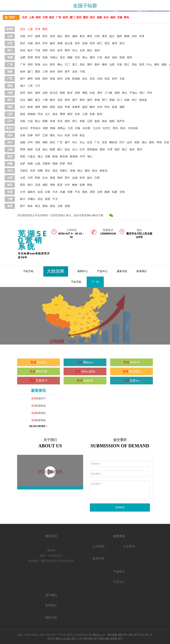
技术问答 (99, 558)
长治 (45, 178)
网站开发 (41, 371)
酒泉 (85, 192)
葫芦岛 (121, 121)
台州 (82, 50)
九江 (48, 114)
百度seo (134, 381)
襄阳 (30, 100)
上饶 (85, 114)
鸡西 (45, 128)
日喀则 (46, 164)
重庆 (86, 17)
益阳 (85, 107)
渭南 (52, 185)
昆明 (23, 149)
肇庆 (90, 65)
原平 (120, 639)
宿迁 (107, 43)
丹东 (60, 121)
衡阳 (45, 107)
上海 (31, 17)
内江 (75, 142)
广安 (60, 142)
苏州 (79, 17)
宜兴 (122, 43)
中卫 (55, 199)
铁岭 (105, 121)
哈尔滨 (24, 128)
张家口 (64, 171)
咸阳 (45, 185)
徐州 (38, 43)
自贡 (90, 142)
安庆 (77, 57)
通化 (52, 135)
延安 (60, 185)
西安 (23, 185)
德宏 (117, 149)
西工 (74, 639)
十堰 (45, 100)
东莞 (142, 65)
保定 (55, 171)
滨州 (134, 36)
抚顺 (45, 121)
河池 (100, 79)
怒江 (125, 149)
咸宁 (75, 100)
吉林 (30, 135)
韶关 (52, 65)
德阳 (45, 142)
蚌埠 (38, 57)
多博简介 (51, 605)
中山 (149, 65)
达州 (129, 142)
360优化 (41, 362)
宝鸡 (38, 185)
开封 (150, 93)
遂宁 (67, 142)
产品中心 (102, 271)
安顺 (48, 157)
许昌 (92, 93)
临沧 (67, 149)
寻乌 (147, 635)
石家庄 (24, 171)
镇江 (100, 43)
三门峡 (108, 93)
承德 (73, 171)
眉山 (144, 142)
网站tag (97, 635)
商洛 (90, 185)
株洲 (30, 107)
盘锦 (97, 121)
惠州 (97, 65)
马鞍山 (54, 57)
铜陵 (70, 57)
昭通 (52, 149)
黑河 (115, 128)
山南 (38, 164)
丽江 (60, 149)
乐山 (82, 142)
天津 (45, 17)
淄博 (38, 36)
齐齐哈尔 (35, 128)
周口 (142, 93)
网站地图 (112, 635)
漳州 (60, 72)
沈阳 (23, 121)
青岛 (126, 17)
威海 (75, 36)
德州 (119, 36)
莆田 (38, 72)
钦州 (60, 79)
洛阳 (38, 93)
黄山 (85, 57)
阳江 (127, 65)
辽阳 (90, 121)
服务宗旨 (122, 271)
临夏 (115, 192)
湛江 (75, 65)
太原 (23, 178)
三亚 (30, 86)
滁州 (92, 57)
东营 (52, 36)
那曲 (55, 164)
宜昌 (60, 100)
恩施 (112, 100)
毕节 (83, 157)
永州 (100, 107)
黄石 (38, 100)
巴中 (122, 142)
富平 (136, 635)
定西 (100, 192)
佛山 (60, 65)
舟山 (75, 50)
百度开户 (41, 381)
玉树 (60, 206)
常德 (67, 107)
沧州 (33, 171)
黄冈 (90, 100)
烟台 (60, 36)
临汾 (90, 178)
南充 (52, 142)
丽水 (90, 50)
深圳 (38, 17)
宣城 (122, 57)
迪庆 (132, 149)
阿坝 (159, 142)
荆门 (105, 100)
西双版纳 (92, 149)
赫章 (107, 639)
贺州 (115, 79)
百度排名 (41, 406)
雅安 (152, 142)
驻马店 (54, 93)
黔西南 (74, 157)
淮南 (45, 57)
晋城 (52, 178)
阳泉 (38, 178)
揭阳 (164, 65)
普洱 (139, 149)
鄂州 (82, 100)
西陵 (58, 639)
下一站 (95, 282)
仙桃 (127, 100)
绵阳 (38, 142)
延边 (82, 135)
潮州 (157, 65)
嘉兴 (30, 50)
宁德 (82, 72)
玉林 (122, 79)
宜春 (92, 114)
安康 (82, 185)
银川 (23, 199)
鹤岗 (53, 128)
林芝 (70, 164)
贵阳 (23, 157)
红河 (82, 149)
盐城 (85, 43)
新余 (55, 114)
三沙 (38, 86)
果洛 (52, 206)
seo (103, 635)
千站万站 (28, 271)
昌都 (30, 164)
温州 (97, 50)
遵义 (40, 157)
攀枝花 (113, 142)
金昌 (40, 192)
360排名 (88, 381)
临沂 (112, 36)
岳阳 (60, 107)
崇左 (85, 79)
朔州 (60, 178)
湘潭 (38, 107)
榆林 (75, 185)
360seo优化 (88, 371)
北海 (67, 79)
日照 (97, 36)
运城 (75, 178)
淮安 (77, 43)
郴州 (92, 107)
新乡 (70, 93)
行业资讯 (129, 546)
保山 (45, 149)
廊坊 (87, 171)
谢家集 (114, 639)
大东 (80, 639)
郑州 (23, 93)
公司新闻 (99, 546)
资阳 (137, 142)
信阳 (45, 93)
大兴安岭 (133, 128)
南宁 (23, 79)
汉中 (67, 185)
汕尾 (112, 65)
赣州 (70, 114)
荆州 (67, 100)
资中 (125, 635)
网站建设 (134, 371)
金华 (60, 50)
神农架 (143, 100)
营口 (75, 121)
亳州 (107, 57)
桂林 (38, 79)
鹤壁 (62, 93)
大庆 (70, 128)
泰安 (90, 36)
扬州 (52, 43)
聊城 (127, 36)
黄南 (45, 206)
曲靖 (30, 149)
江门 (67, 65)
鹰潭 (62, 114)
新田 (102, 639)
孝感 (97, 100)
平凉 (77, 192)
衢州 (67, 50)
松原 (67, 135)
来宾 (107, 79)
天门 (119, 100)
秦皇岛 (104, 171)
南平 (67, 72)
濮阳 (85, 93)
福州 (113, 17)
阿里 (62, 164)
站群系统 (41, 420)
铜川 (30, 185)
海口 (23, 86)
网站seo (88, 362)
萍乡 (40, 114)
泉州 (52, 72)
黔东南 (64, 157)
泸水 (142, 635)
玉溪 (38, 149)
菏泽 (142, 36)
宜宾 (105, 142)
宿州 (129, 57)
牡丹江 (107, 128)
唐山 (80, 171)
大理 (110, 149)
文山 (75, 149)
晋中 (67, 178)
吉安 (77, 114)
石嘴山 (31, 199)
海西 (67, 206)
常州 (45, 43)
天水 (55, 192)
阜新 (82, 121)
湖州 (45, 50)
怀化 (107, 107)
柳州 (30, 79)
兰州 (23, 192)
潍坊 (67, 36)
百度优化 (41, 413)
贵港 (52, 79)
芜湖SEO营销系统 (33, 240)
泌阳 (120, 635)
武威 (62, 192)
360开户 (134, 362)
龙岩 (75, 72)
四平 (38, 135)
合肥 (23, 57)
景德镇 (31, 114)
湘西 (122, 107)
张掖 (70, 192)
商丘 (125, 93)
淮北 (62, 57)
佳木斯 (86, 128)
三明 (45, 72)
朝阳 (112, 121)
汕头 (45, 65)
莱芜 (105, 36)
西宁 (23, 206)
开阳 (85, 639)
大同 (30, 178)
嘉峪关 (31, 192)
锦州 (67, 121)
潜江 (134, 100)
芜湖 (30, 57)
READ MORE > (39, 426)
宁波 (38, 50)
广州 (59, 17)
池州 (115, 57)
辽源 (45, 135)
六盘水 (31, 157)
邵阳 (52, 107)
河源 (119, 65)
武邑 (131, 635)
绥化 (123, 128)
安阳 (77, 93)
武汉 (92, 17)
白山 (60, 135)
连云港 (69, 43)
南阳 (117, 93)
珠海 (38, 65)
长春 (23, 135)
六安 (100, 57)
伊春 (78, 128)
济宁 (30, 36)
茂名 (82, 65)
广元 (97, 142)
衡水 (95, 171)
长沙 (106, 17)
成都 (99, 17)
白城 (75, 135)
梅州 (105, 65)
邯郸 (40, 171)
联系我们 (142, 271)
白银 (48, 192)
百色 (92, 79)
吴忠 (40, 199)
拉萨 (23, 164)
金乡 (64, 639)
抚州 (100, 114)
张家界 (76, 107)
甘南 (122, 192)
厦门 (72, 17)
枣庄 (45, 36)
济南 (23, 36)
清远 (134, 65)
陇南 (107, 192)
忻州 (82, 178)
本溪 (52, 121)
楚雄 (102, 149)
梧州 (45, 79)
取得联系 (120, 507)
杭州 (65, 17)
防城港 (76, 79)
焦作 (30, 93)
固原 (48, 199)
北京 (25, 17)
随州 (52, 100)
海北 (38, 206)
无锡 (120, 17)
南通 (60, 43)
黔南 (55, 157)
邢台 (48, 171)
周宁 (96, 639)
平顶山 (133, 93)
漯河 (100, 93)
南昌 (23, 114)
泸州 (30, 142)
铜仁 (90, 157)
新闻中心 (83, 271)
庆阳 (92, 192)
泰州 (115, 43)
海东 (30, 206)
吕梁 (97, 178)
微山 (69, 639)
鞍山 (38, 121)
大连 (30, 121)
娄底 (115, 107)
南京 (52, 17)
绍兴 (52, 50)
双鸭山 (62, 128)
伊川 (53, 639)
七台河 (97, 128)
